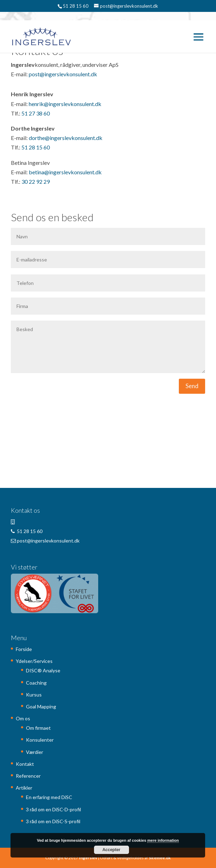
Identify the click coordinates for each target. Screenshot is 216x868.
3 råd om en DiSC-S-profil (53, 821)
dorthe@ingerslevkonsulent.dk (66, 138)
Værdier (35, 752)
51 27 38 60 (36, 113)
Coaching (36, 683)
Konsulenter (40, 740)
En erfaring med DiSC (49, 797)
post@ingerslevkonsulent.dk (63, 74)
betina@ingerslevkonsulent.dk (65, 172)
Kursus (34, 695)
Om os (23, 718)
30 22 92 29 (36, 181)
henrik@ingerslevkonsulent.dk (65, 104)
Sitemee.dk (160, 858)
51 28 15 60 (36, 147)
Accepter (111, 850)
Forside (24, 649)
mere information (163, 840)
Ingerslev (88, 858)
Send (192, 386)
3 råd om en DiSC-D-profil (53, 809)
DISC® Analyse (43, 670)
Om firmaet (38, 728)
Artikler (24, 788)
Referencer (28, 776)
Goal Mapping (41, 706)
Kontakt (25, 764)
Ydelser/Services (34, 661)
